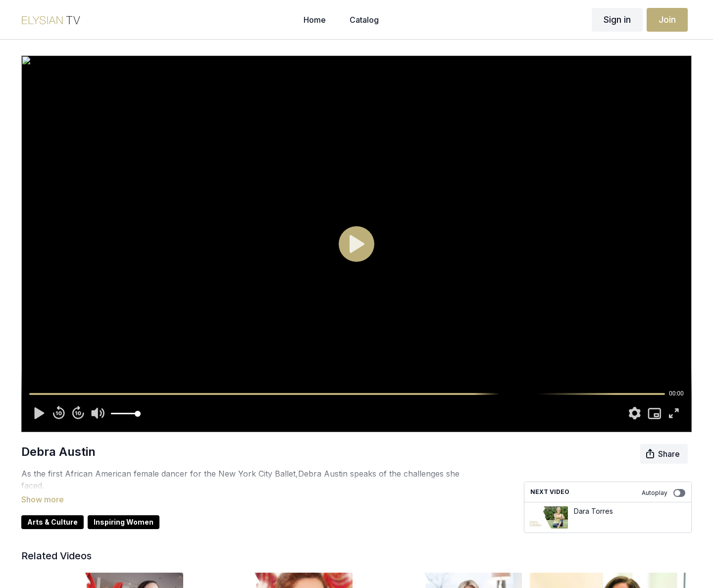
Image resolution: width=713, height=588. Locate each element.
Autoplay (663, 493)
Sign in (617, 20)
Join (667, 20)
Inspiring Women (124, 508)
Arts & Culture (52, 508)
